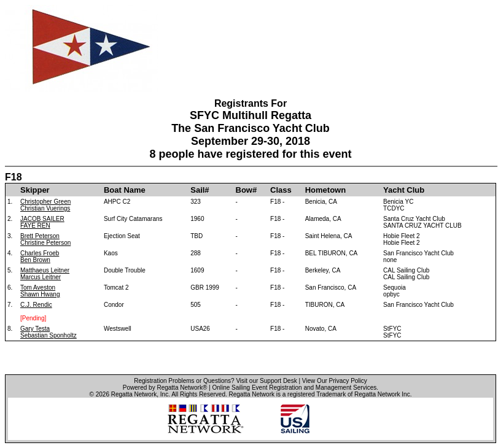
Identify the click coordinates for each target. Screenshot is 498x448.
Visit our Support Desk (266, 381)
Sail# (200, 190)
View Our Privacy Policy (335, 381)
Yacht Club (404, 190)
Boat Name (125, 190)
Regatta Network (134, 394)
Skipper (35, 190)
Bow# (247, 190)
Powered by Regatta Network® (165, 388)
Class (281, 190)
